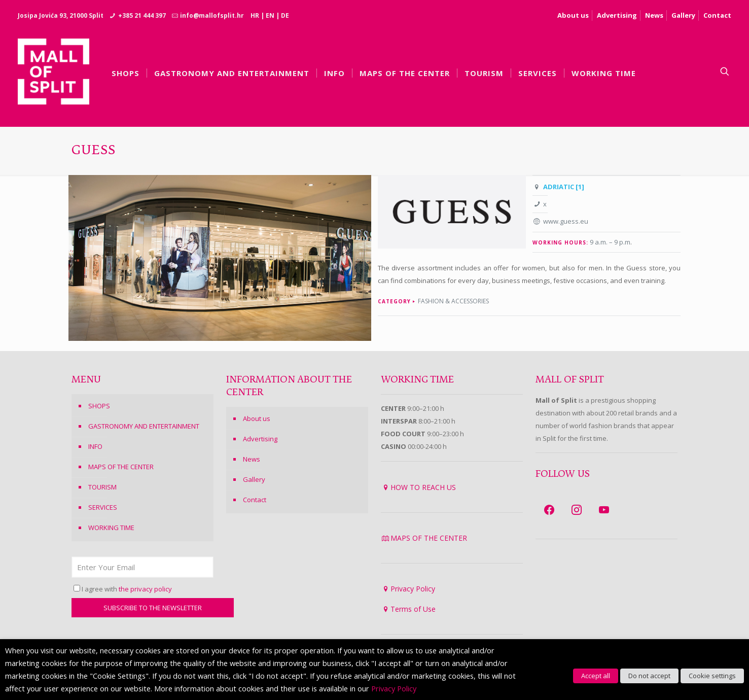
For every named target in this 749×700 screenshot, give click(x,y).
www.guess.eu (566, 221)
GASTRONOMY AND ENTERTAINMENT (144, 426)
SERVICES (103, 507)
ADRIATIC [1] (564, 187)
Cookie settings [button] (712, 676)
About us (573, 15)
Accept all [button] (596, 676)
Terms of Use (413, 609)
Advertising (617, 15)
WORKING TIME (111, 528)
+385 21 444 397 (142, 15)
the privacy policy (145, 589)
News (654, 15)
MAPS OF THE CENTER (121, 467)
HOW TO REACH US (423, 487)
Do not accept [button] (649, 676)
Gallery (683, 15)
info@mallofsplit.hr (212, 15)
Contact (717, 15)
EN (270, 15)
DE (285, 15)
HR (255, 15)
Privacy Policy (413, 589)
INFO (95, 446)
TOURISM (102, 487)
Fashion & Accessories (453, 301)
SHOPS (99, 406)
